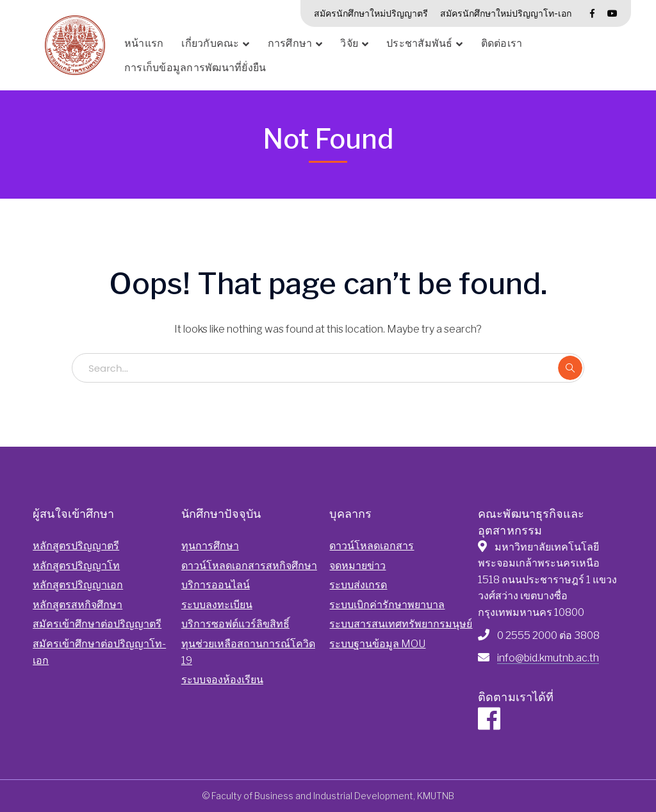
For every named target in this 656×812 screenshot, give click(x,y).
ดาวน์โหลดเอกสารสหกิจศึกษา (249, 566)
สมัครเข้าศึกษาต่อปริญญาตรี (97, 624)
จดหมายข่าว (357, 566)
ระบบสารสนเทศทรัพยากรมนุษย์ (401, 624)
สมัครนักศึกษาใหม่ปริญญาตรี (371, 13)
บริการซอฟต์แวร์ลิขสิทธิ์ (235, 624)
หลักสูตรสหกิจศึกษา (78, 605)
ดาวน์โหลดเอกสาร (372, 546)
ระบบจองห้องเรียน (222, 680)
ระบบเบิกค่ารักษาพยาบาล (387, 605)
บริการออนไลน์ (216, 585)
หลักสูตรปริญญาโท (76, 566)
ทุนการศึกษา (210, 546)
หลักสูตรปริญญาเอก (78, 585)
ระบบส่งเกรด (358, 585)
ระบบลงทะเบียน (217, 605)
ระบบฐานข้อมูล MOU (377, 644)
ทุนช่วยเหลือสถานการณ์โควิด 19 (248, 652)
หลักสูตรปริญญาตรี (76, 546)
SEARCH (570, 368)
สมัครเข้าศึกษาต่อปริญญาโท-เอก (99, 652)
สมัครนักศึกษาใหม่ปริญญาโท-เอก (506, 13)
